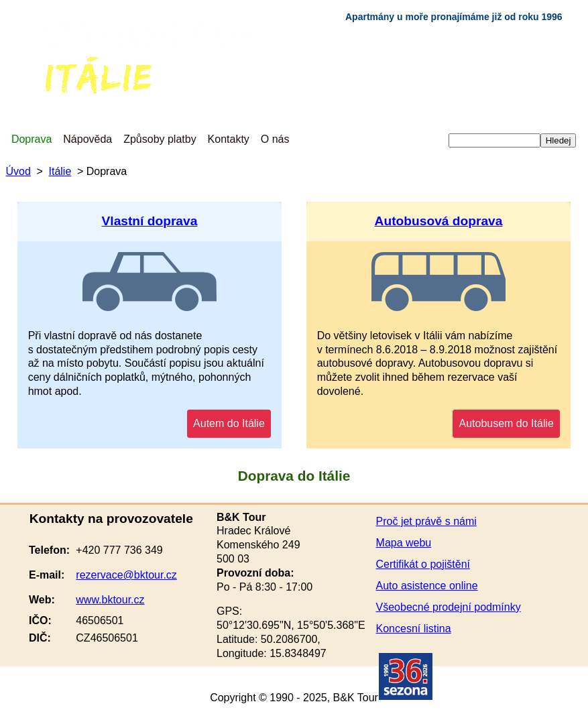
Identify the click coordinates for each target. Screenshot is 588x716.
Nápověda (87, 139)
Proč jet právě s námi (426, 521)
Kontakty (229, 139)
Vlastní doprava (150, 221)
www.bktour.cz (110, 600)
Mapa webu (404, 543)
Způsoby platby (160, 139)
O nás (275, 139)
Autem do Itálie (229, 423)
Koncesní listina (414, 629)
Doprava (32, 139)
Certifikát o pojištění (423, 564)
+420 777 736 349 (119, 550)
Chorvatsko (34, 26)
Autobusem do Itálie (506, 423)
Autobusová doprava (439, 221)
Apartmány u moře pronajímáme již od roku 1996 (454, 17)
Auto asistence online (427, 586)
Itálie (52, 63)
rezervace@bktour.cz (126, 575)
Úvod (18, 171)
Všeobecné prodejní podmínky (449, 607)
